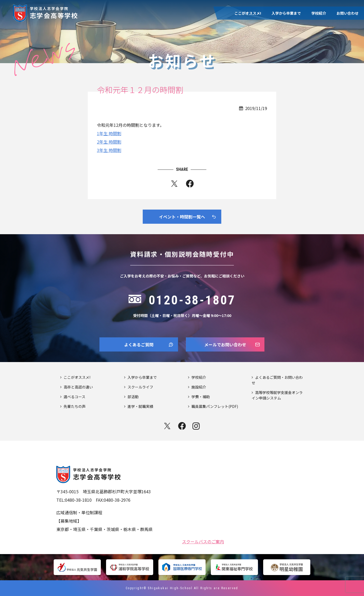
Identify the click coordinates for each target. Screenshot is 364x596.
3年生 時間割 (109, 150)
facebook (182, 426)
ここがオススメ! (248, 13)
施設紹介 (199, 387)
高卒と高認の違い (78, 387)
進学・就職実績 (140, 406)
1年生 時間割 (109, 133)
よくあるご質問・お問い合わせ (277, 380)
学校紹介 (319, 13)
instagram (197, 426)
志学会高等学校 (54, 12)
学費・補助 (201, 397)
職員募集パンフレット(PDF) (215, 406)
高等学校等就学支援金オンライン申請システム (277, 395)
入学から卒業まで (286, 13)
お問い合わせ (348, 13)
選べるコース (75, 397)
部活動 (133, 397)
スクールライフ (140, 387)
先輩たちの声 (75, 406)
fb (190, 185)
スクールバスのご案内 (203, 541)
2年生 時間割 (109, 142)
